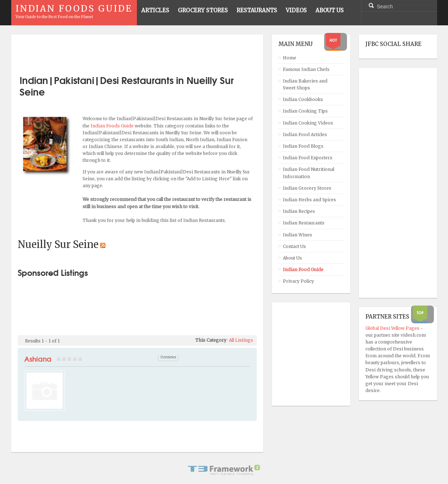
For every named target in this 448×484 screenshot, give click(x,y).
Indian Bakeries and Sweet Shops (305, 84)
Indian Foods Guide (113, 126)
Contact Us (294, 246)
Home (290, 58)
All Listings (241, 340)
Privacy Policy (298, 281)
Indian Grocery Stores (307, 188)
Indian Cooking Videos (308, 123)
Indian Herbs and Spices (309, 200)
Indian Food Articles (305, 134)
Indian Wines (298, 235)
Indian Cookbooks (303, 99)
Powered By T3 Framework (224, 470)
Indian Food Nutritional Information (309, 173)
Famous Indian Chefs (306, 69)
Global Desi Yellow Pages (393, 328)
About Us (292, 258)
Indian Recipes (299, 211)
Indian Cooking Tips (305, 111)
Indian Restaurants (304, 223)
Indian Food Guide (303, 270)
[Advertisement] (137, 52)
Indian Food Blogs (303, 146)
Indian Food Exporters (308, 158)
